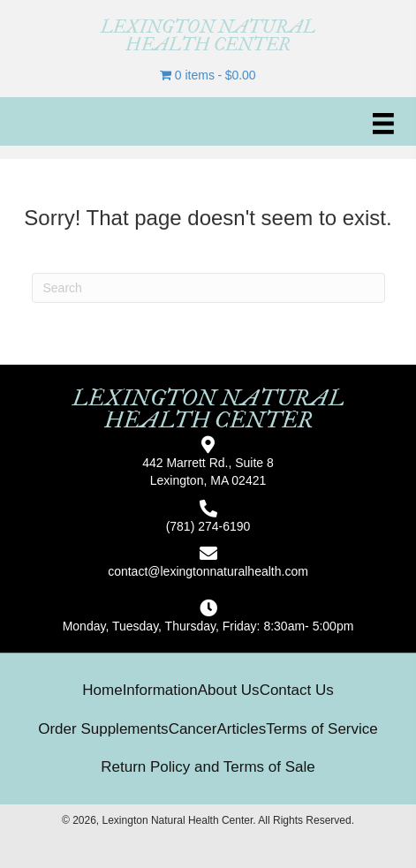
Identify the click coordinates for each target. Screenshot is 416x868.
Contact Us (297, 690)
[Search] (208, 288)
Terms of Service (322, 729)
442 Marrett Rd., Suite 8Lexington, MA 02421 (208, 472)
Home (102, 690)
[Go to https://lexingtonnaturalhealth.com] (208, 35)
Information (160, 690)
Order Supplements (103, 729)
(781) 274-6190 (208, 526)
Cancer (193, 729)
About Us (229, 690)
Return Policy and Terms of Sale (208, 767)
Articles (241, 729)
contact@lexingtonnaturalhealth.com (208, 571)
